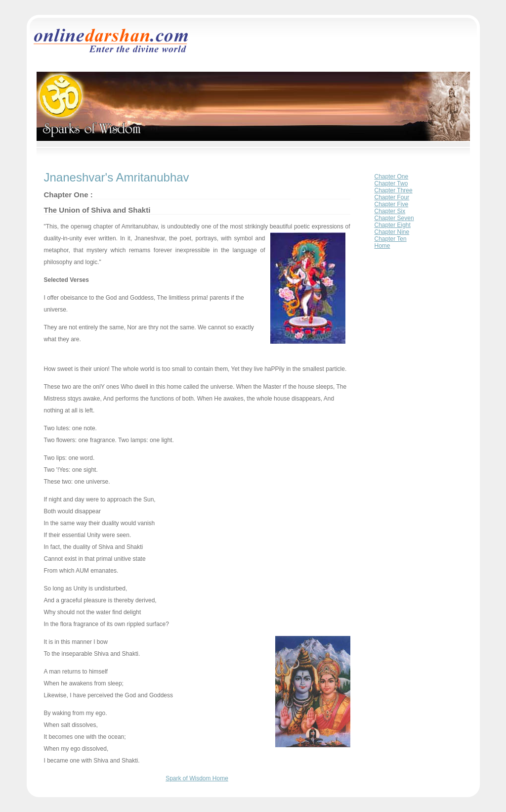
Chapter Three (394, 190)
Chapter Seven (394, 218)
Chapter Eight (393, 225)
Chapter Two (391, 183)
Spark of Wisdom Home (197, 778)
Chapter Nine (392, 232)
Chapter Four (392, 197)
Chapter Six (390, 211)
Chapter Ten (391, 239)
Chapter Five (392, 204)
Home (382, 246)
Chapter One (392, 177)
